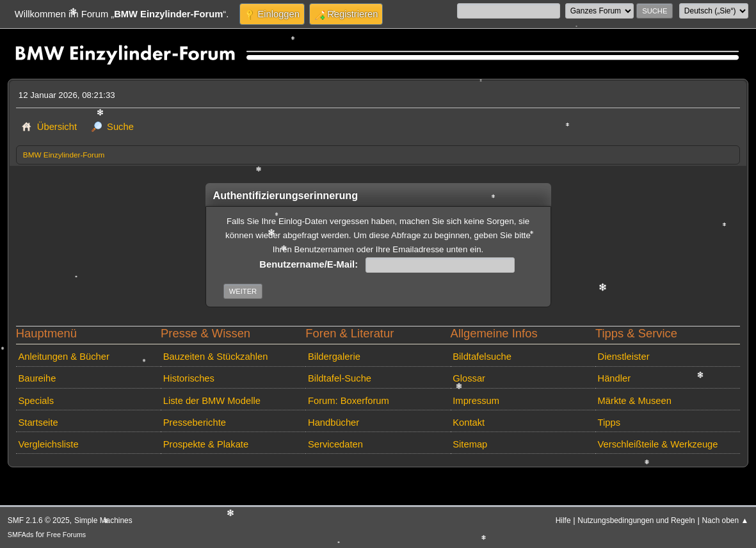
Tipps (609, 423)
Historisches (189, 378)
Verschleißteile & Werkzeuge (658, 444)
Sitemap (470, 444)
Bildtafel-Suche (340, 378)
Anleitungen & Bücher (63, 357)
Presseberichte (195, 423)
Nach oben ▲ (726, 520)
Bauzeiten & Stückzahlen (216, 357)
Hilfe (563, 520)
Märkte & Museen (635, 401)
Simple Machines (103, 520)
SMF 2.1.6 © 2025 (39, 520)
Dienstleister (624, 357)
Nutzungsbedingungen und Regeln (636, 520)
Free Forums (66, 535)
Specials (36, 401)
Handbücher (334, 423)
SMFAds (21, 535)
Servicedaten (335, 444)
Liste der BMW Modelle (212, 401)
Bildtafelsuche (482, 357)
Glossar (469, 378)
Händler (615, 378)
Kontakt (469, 423)
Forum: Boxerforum (349, 401)
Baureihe (37, 378)
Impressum (476, 401)
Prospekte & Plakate (206, 444)
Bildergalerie (334, 357)
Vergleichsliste (48, 444)
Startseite (38, 423)
